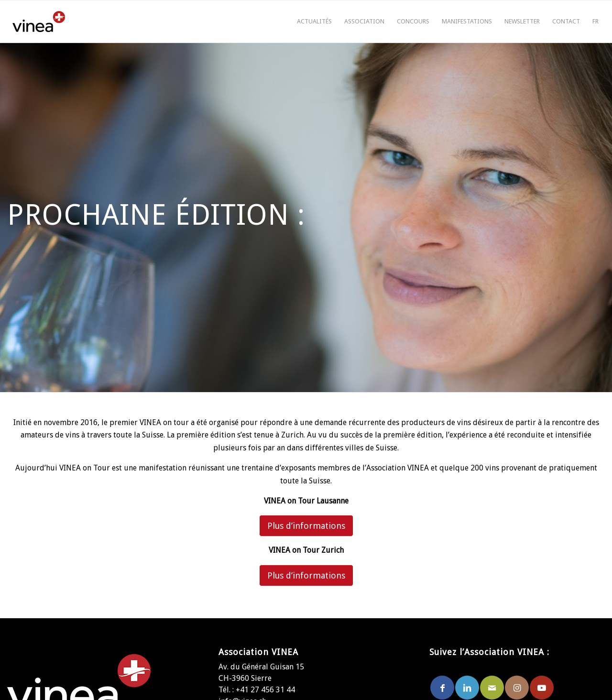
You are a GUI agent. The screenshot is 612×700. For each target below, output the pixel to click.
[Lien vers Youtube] (542, 688)
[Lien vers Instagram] (517, 688)
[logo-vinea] (39, 22)
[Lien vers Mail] (492, 688)
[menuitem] (314, 22)
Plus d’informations (306, 526)
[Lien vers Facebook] (442, 688)
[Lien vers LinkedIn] (467, 688)
